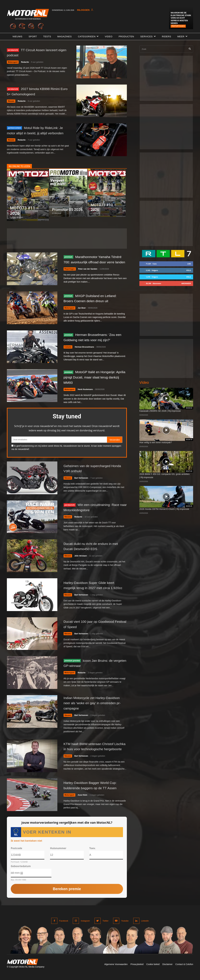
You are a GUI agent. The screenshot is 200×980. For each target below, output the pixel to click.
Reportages (178, 26)
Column (68, 351)
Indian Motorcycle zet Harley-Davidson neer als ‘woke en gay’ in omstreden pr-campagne (92, 709)
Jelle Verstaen (81, 560)
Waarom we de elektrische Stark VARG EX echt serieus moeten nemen (181, 18)
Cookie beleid (153, 972)
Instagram (85, 928)
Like (189, 264)
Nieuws (11, 101)
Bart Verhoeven (81, 482)
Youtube (125, 928)
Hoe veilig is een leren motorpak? (156, 442)
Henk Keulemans (85, 393)
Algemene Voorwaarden (116, 972)
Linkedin (145, 928)
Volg (189, 270)
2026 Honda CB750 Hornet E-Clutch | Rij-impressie (164, 509)
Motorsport (13, 62)
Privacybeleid (137, 972)
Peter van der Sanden (88, 275)
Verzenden (115, 444)
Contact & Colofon (184, 972)
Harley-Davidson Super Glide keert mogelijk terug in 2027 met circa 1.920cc (93, 590)
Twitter (105, 928)
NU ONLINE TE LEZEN (19, 168)
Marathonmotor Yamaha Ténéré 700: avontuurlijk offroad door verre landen (94, 262)
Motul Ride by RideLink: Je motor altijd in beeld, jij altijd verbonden (38, 131)
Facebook (64, 928)
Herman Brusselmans (84, 351)
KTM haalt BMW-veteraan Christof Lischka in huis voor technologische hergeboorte (93, 753)
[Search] (190, 49)
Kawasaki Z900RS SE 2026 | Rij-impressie (160, 411)
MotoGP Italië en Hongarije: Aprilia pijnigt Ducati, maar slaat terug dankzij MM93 (95, 381)
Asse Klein (82, 803)
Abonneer (186, 283)
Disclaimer (167, 972)
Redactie (25, 62)
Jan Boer (82, 312)
